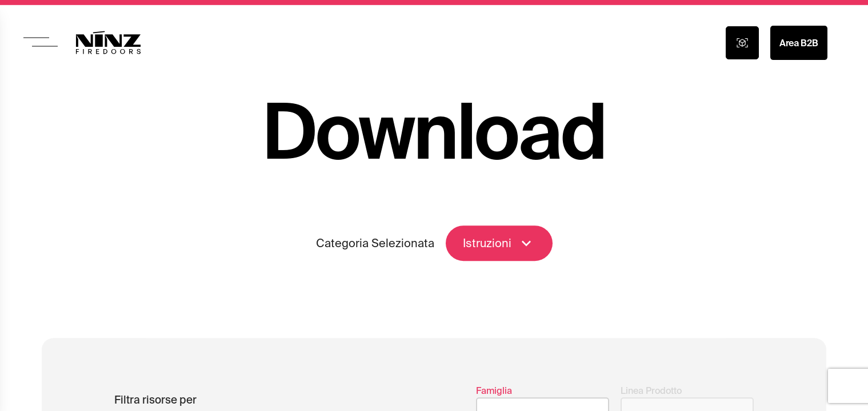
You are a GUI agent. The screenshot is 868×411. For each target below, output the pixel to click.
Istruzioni (499, 246)
